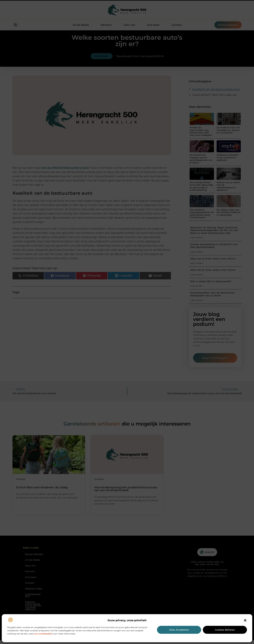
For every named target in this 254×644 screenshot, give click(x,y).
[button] (245, 620)
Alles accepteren (179, 630)
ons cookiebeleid (43, 634)
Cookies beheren (225, 630)
